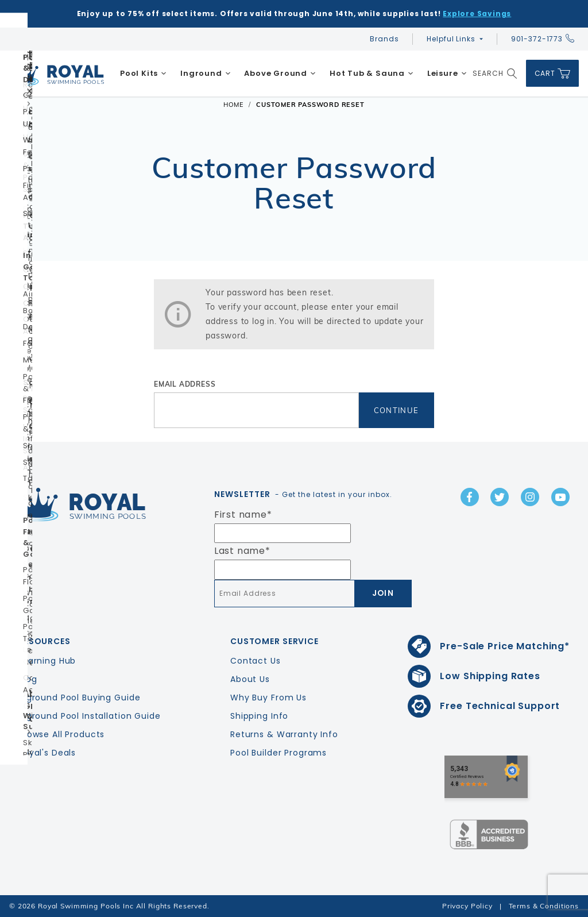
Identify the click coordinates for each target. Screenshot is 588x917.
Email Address (185, 384)
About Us (250, 679)
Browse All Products (61, 734)
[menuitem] (143, 74)
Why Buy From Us (268, 698)
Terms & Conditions (544, 906)
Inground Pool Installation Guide (90, 716)
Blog (28, 679)
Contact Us (256, 661)
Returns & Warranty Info (284, 734)
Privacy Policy (467, 906)
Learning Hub (47, 661)
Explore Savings (477, 14)
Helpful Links (451, 39)
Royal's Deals (47, 753)
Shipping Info (259, 716)
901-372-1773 (543, 39)
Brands (384, 39)
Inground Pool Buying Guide (79, 698)
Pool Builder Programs (278, 753)
